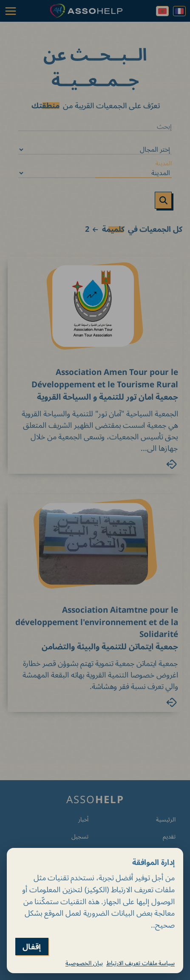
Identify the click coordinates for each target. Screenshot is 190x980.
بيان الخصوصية (84, 963)
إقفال (32, 947)
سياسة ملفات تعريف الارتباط (140, 963)
